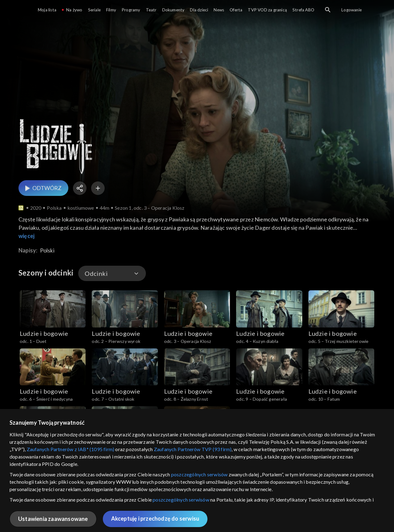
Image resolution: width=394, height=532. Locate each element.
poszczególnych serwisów (199, 474)
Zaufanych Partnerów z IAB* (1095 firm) (71, 449)
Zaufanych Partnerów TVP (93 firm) (193, 449)
